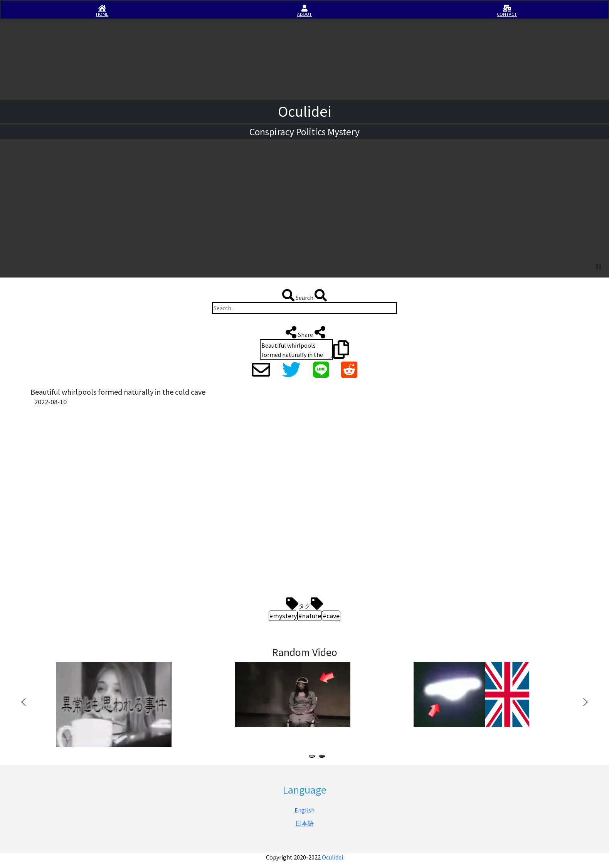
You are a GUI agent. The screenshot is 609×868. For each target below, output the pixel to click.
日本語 (304, 823)
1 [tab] (313, 757)
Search (304, 295)
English (304, 810)
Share (305, 332)
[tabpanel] (132, 695)
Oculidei (332, 857)
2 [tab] (323, 757)
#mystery (283, 616)
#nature (310, 616)
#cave (331, 616)
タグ (304, 604)
